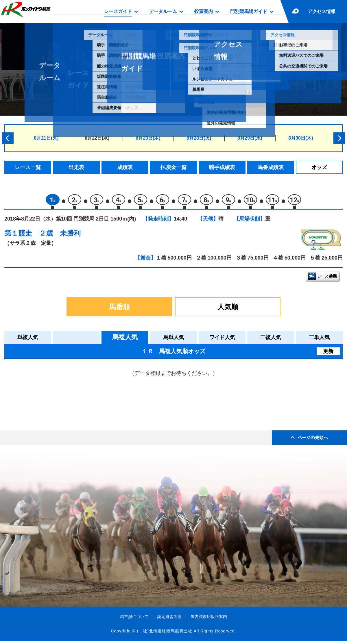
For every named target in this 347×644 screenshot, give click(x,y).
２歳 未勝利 (60, 236)
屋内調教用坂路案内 (209, 619)
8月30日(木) (301, 138)
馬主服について (134, 619)
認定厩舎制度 (169, 619)
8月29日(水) (250, 138)
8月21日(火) (46, 138)
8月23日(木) (148, 138)
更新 (328, 354)
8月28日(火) (199, 138)
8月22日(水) (97, 138)
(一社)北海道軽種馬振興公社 (164, 634)
